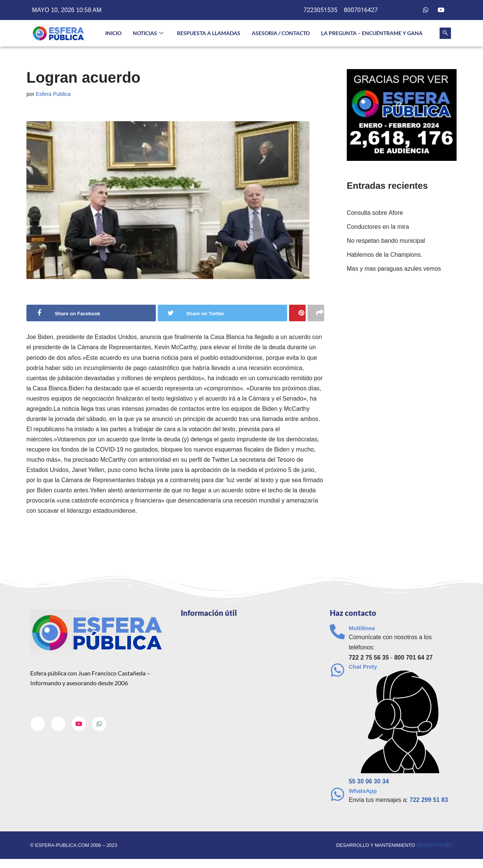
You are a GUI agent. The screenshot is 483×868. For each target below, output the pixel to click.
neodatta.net (435, 846)
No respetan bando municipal (386, 241)
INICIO (113, 33)
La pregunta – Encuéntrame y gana (372, 33)
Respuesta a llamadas (209, 33)
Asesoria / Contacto (281, 33)
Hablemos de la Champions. (385, 255)
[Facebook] (395, 10)
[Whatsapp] (426, 10)
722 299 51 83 (429, 801)
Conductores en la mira (378, 227)
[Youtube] (441, 10)
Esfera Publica (53, 94)
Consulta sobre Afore (375, 213)
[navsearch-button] (445, 33)
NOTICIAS (148, 33)
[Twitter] (411, 10)
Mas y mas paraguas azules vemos (394, 269)
